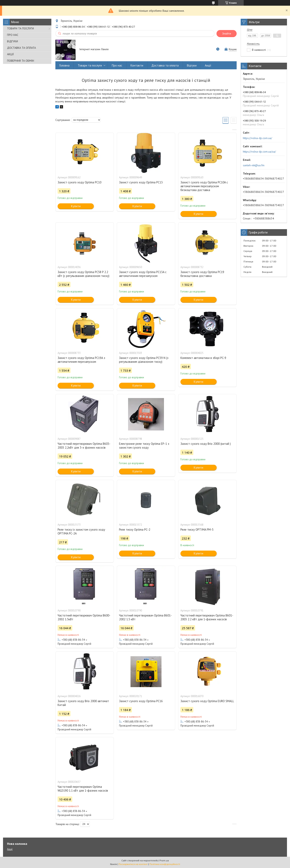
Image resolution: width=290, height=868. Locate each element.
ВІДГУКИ (12, 41)
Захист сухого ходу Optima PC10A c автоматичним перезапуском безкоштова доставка (204, 186)
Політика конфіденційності (165, 864)
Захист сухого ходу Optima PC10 (79, 182)
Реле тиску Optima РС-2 (135, 530)
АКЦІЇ (10, 54)
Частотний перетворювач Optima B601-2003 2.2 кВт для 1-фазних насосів (207, 617)
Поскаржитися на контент (133, 864)
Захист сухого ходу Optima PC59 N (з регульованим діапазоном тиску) (144, 360)
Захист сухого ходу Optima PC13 (141, 182)
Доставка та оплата (165, 65)
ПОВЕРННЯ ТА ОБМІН (21, 61)
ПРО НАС (13, 35)
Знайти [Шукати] (227, 34)
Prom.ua (164, 860)
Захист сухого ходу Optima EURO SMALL (207, 701)
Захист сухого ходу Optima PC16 (141, 701)
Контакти (137, 65)
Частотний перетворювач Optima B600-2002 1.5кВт (84, 617)
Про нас (117, 65)
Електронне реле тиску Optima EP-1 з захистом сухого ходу (144, 446)
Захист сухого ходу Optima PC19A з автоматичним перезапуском (81, 360)
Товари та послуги (90, 65)
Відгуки (192, 65)
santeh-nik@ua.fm (254, 165)
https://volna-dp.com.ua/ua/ (259, 152)
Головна (64, 65)
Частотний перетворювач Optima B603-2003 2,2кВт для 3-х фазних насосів (84, 446)
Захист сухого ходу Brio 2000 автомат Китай (83, 703)
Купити (76, 206)
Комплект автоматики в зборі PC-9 (203, 358)
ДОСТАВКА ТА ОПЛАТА (21, 48)
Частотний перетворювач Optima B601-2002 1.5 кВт (145, 617)
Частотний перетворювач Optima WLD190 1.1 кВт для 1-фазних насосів (83, 789)
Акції (208, 65)
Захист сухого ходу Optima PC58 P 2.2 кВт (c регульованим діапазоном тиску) (83, 274)
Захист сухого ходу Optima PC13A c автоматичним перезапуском (143, 274)
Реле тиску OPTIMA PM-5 (197, 530)
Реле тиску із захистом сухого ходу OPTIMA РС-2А (81, 531)
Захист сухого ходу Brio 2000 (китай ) (206, 444)
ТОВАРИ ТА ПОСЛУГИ (20, 28)
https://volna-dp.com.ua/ (257, 138)
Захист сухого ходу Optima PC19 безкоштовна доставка (202, 274)
